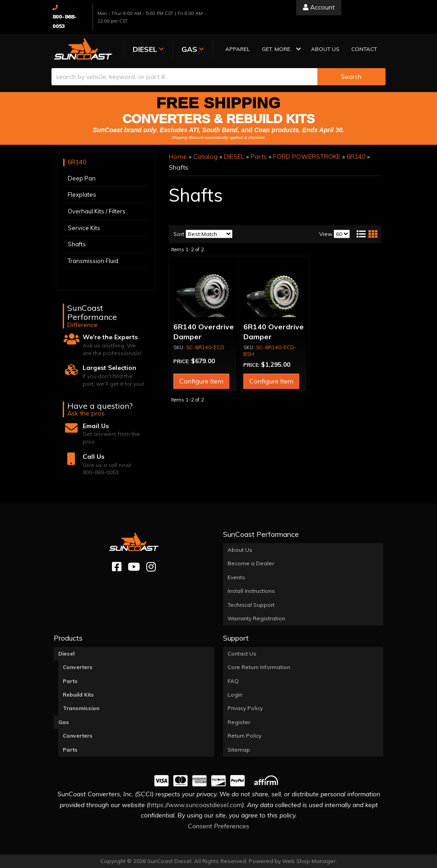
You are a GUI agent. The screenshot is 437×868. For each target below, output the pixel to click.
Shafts (77, 244)
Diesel (66, 653)
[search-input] (184, 77)
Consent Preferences (218, 826)
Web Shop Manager (309, 861)
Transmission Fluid (93, 261)
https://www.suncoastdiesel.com (195, 805)
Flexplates (82, 194)
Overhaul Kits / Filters (97, 211)
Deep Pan (82, 178)
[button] (281, 50)
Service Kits (84, 228)
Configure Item (201, 382)
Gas (64, 722)
